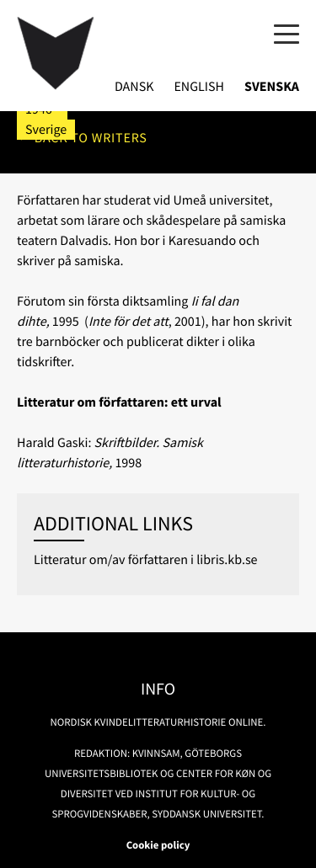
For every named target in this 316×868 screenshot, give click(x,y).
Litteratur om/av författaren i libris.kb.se (146, 560)
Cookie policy (158, 845)
